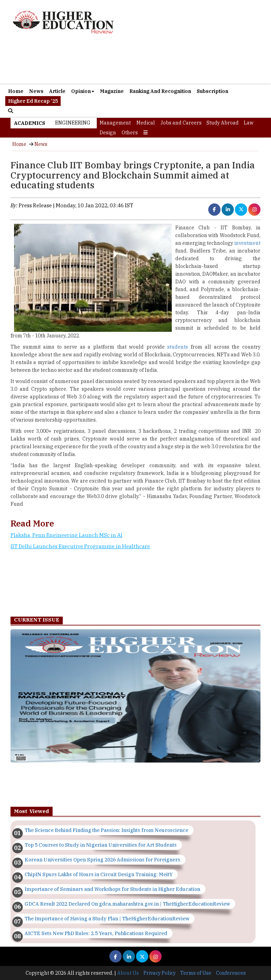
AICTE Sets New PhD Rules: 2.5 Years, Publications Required (96, 933)
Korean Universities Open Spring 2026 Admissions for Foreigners (102, 860)
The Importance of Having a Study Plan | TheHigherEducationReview (107, 919)
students (178, 347)
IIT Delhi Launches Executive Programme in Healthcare (80, 546)
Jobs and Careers (181, 123)
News (36, 91)
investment (247, 243)
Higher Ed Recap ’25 (33, 101)
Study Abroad (223, 123)
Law (249, 123)
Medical (146, 123)
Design (108, 133)
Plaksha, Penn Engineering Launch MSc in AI (66, 535)
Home (16, 91)
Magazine (112, 91)
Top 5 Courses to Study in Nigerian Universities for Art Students (101, 845)
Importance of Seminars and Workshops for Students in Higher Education (112, 889)
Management (115, 123)
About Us (128, 973)
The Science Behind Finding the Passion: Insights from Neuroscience (106, 830)
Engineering (73, 123)
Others (130, 133)
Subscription (212, 91)
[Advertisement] (135, 582)
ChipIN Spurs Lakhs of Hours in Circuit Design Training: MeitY (99, 874)
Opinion (83, 91)
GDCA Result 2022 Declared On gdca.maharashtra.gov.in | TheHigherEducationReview (127, 904)
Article (57, 91)
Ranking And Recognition (160, 91)
